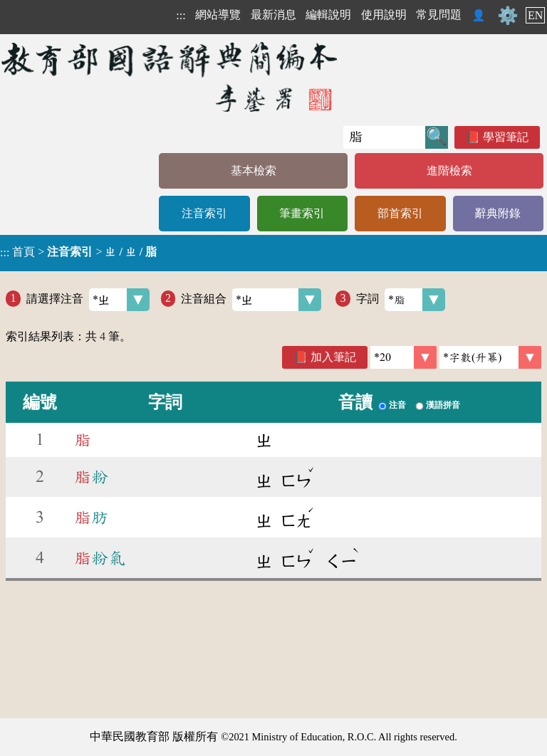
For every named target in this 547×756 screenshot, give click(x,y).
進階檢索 (449, 170)
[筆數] (403, 357)
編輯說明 (328, 15)
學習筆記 (506, 137)
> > (78, 252)
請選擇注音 (88, 300)
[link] (490, 357)
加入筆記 (333, 357)
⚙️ (508, 16)
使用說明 (384, 15)
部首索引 (400, 213)
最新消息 (273, 15)
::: (181, 15)
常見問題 (439, 15)
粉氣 (100, 558)
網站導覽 (218, 15)
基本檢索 (254, 170)
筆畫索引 (302, 213)
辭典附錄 (498, 213)
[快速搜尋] (384, 137)
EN (535, 15)
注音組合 (251, 300)
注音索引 (204, 213)
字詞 (401, 300)
